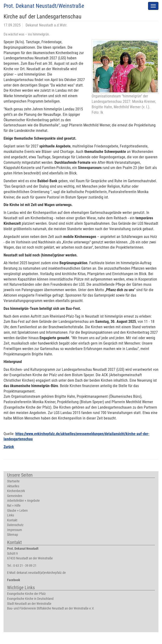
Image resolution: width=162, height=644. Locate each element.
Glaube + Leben (17, 511)
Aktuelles (13, 486)
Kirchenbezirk (16, 491)
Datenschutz (15, 525)
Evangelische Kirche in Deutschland (30, 599)
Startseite (13, 481)
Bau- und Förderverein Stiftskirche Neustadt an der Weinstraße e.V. (51, 608)
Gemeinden (15, 496)
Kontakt (12, 520)
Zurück (9, 447)
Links (11, 515)
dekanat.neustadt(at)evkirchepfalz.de (41, 573)
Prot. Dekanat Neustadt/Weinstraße (44, 6)
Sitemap (13, 535)
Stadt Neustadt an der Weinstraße (29, 604)
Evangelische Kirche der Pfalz (26, 594)
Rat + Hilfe (14, 506)
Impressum (15, 530)
